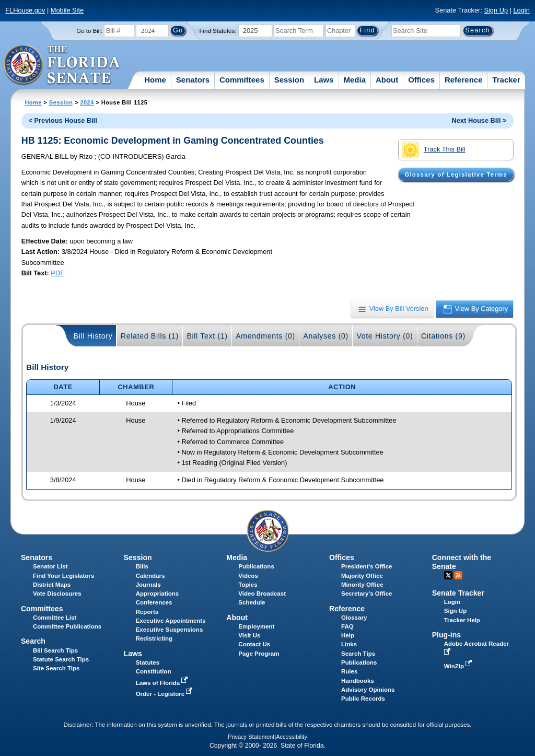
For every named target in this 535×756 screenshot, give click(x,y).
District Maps (52, 585)
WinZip (459, 666)
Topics (248, 585)
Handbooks (358, 681)
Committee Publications (67, 626)
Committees (242, 80)
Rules (349, 671)
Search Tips (358, 654)
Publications (256, 566)
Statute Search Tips (61, 659)
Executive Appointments (171, 621)
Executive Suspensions (170, 630)
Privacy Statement (251, 737)
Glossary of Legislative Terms (456, 175)
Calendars (150, 576)
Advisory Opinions (368, 690)
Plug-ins (447, 635)
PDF (57, 273)
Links (349, 644)
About (387, 80)
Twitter (448, 575)
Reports (147, 612)
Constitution (154, 671)
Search (33, 641)
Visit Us (249, 635)
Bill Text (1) (207, 336)
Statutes (148, 662)
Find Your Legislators (63, 576)
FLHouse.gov (25, 10)
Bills (142, 566)
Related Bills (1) (150, 336)
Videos (248, 576)
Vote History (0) (385, 336)
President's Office (367, 566)
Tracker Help (462, 620)
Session (289, 80)
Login (521, 10)
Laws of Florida (163, 683)
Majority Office (362, 576)
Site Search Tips (56, 668)
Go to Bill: (89, 31)
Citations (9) (443, 336)
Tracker (506, 80)
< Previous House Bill (63, 120)
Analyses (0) (326, 336)
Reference (464, 80)
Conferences (154, 602)
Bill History (93, 336)
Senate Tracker (458, 593)
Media (355, 80)
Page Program (259, 654)
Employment (256, 626)
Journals (148, 585)
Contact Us (254, 644)
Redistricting (154, 638)
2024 (87, 102)
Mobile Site (67, 10)
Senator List (50, 566)
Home (155, 80)
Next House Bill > (479, 120)
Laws (324, 80)
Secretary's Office (367, 594)
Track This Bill (433, 150)
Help (348, 635)
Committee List (55, 618)
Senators (193, 80)
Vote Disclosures (57, 594)
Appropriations (158, 594)
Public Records (363, 699)
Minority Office (362, 585)
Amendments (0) (265, 336)
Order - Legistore (165, 694)
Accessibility (292, 737)
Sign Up (496, 10)
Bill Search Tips (55, 650)
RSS (458, 575)
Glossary (354, 618)
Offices (421, 80)
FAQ (347, 626)
